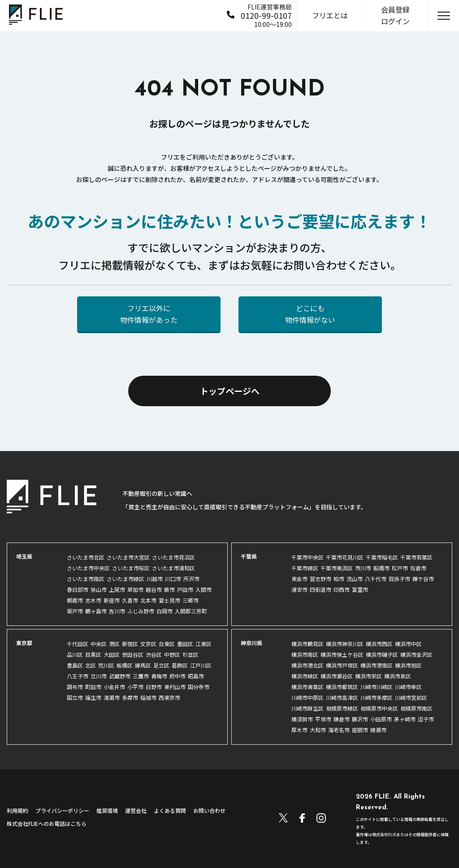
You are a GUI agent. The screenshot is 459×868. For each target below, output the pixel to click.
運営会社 (136, 810)
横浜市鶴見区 (307, 644)
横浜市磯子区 (382, 654)
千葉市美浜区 (337, 568)
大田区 (112, 654)
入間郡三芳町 (191, 611)
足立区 (161, 665)
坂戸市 (75, 611)
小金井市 (114, 687)
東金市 (299, 579)
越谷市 (154, 589)
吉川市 (117, 611)
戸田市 (185, 589)
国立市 (75, 697)
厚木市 (299, 730)
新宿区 (130, 644)
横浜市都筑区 (342, 687)
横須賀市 (302, 719)
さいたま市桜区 (131, 568)
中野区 (172, 654)
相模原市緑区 (342, 708)
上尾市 (117, 589)
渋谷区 (154, 654)
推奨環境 (107, 810)
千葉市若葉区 (416, 557)
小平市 (135, 687)
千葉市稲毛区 (382, 557)
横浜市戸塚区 (342, 665)
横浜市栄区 (368, 676)
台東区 (167, 644)
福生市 (93, 697)
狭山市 (99, 589)
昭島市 (196, 676)
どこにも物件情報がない (310, 314)
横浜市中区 (408, 644)
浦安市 (299, 589)
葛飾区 (180, 665)
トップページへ (230, 391)
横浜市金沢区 (416, 654)
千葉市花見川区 (345, 557)
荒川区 (106, 665)
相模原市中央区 (379, 708)
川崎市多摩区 (377, 697)
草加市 (135, 589)
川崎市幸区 (408, 687)
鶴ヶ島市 (96, 611)
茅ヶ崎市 (405, 719)
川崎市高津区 (342, 697)
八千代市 (376, 579)
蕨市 (169, 589)
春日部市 (78, 589)
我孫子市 (399, 579)
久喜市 (130, 600)
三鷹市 (141, 676)
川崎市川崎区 (377, 687)
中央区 (99, 644)
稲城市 (148, 697)
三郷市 (191, 600)
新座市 (112, 600)
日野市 (154, 687)
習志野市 (320, 579)
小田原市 (381, 719)
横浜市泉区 (398, 676)
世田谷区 (133, 654)
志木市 (93, 600)
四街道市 (320, 589)
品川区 (75, 654)
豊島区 (75, 665)
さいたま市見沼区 (173, 557)
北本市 (148, 600)
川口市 (173, 579)
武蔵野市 (120, 676)
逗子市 (426, 719)
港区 (114, 644)
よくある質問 (170, 810)
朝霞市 (75, 600)
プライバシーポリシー (62, 810)
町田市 (93, 687)
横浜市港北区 (307, 665)
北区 (91, 665)
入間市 (204, 589)
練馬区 (143, 665)
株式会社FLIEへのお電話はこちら (47, 823)
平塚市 (323, 719)
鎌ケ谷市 (423, 579)
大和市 (318, 730)
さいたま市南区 (86, 579)
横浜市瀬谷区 (337, 676)
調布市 (75, 687)
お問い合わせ (209, 810)
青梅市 (159, 676)
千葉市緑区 (305, 568)
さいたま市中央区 (88, 568)
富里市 (360, 589)
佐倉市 (418, 568)
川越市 (155, 579)
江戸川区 (201, 665)
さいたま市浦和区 (173, 568)
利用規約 (17, 810)
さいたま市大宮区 (128, 557)
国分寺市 (199, 687)
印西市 (342, 589)
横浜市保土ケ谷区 (342, 654)
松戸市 (400, 568)
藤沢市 (360, 719)
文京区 (148, 644)
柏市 (339, 579)
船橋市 (381, 568)
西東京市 (169, 697)
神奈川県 (251, 643)
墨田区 (185, 644)
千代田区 (78, 644)
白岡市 (165, 611)
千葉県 (249, 556)
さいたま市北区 (86, 557)
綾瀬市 (378, 730)
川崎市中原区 (307, 697)
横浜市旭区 (408, 665)
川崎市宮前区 (411, 697)
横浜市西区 (379, 644)
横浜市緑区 (305, 676)
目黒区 (93, 654)
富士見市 (169, 600)
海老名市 (339, 730)
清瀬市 (112, 697)
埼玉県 (24, 556)
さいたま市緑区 (126, 579)
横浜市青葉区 (307, 687)
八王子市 (78, 676)
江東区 (204, 644)
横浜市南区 (305, 654)
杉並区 (191, 654)
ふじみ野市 (141, 611)
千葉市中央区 (307, 557)
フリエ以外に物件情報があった (149, 314)
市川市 (363, 568)
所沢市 (191, 579)
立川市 (99, 676)
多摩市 (130, 697)
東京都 (24, 643)
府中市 (178, 676)
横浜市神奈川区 (345, 644)
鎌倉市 (342, 719)
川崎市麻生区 (307, 708)
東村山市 (175, 687)
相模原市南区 (416, 708)
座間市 (360, 730)
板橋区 (125, 665)
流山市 (355, 579)
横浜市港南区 (377, 665)
